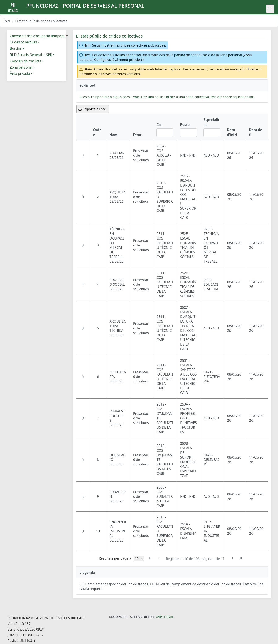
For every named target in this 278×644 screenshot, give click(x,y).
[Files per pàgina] (139, 559)
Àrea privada (20, 74)
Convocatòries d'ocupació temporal (38, 36)
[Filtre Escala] (188, 133)
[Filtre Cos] (165, 133)
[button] (83, 155)
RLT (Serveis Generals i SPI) (31, 55)
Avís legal (165, 617)
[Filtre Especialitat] (212, 133)
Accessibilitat (142, 617)
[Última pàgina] (241, 558)
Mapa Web (118, 617)
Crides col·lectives (23, 42)
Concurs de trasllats (25, 61)
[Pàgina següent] (233, 558)
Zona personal (21, 67)
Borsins (16, 48)
